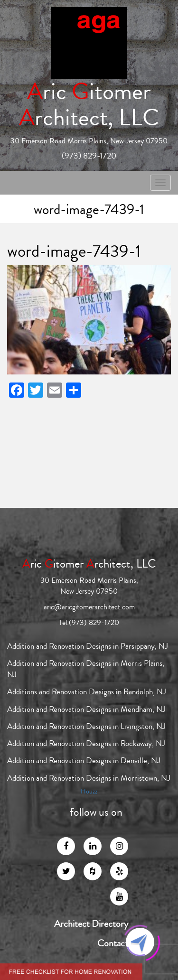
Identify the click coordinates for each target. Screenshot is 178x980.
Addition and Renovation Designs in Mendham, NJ (86, 709)
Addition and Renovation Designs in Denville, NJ (84, 761)
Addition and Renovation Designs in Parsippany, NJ (88, 646)
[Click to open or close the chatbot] (140, 942)
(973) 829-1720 (89, 156)
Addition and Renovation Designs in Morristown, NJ (89, 778)
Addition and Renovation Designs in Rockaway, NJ (86, 743)
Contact (113, 943)
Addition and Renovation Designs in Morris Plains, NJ (86, 669)
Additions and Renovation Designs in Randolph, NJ (87, 692)
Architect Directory (91, 924)
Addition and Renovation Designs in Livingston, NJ (86, 726)
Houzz (89, 792)
